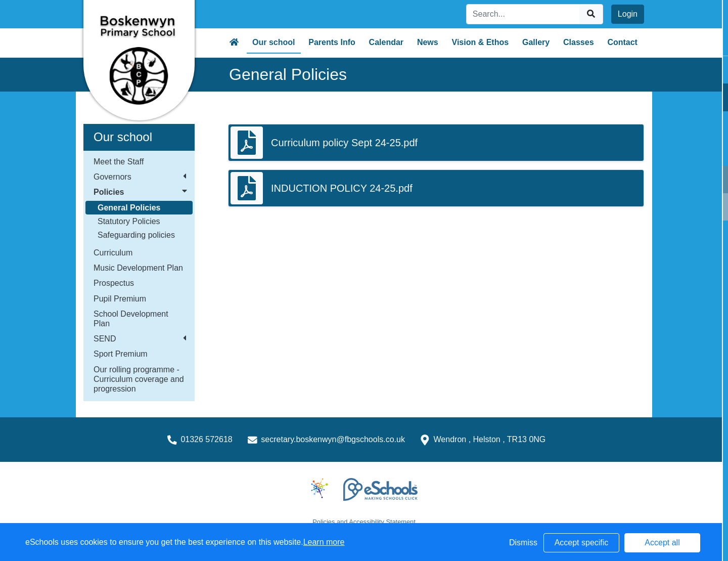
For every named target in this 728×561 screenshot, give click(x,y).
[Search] (523, 14)
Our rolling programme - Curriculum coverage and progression (139, 379)
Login (628, 14)
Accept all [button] (662, 543)
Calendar (386, 42)
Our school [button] (274, 42)
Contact (622, 42)
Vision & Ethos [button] (481, 42)
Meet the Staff (119, 162)
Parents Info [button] (332, 42)
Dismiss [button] (523, 543)
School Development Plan (131, 319)
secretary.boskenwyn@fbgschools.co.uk (333, 439)
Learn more (324, 542)
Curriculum (113, 253)
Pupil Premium (120, 299)
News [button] (428, 42)
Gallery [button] (536, 42)
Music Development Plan (138, 268)
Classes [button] (579, 42)
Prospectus (114, 283)
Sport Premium (121, 354)
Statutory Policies (129, 221)
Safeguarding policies (136, 235)
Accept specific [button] (582, 543)
